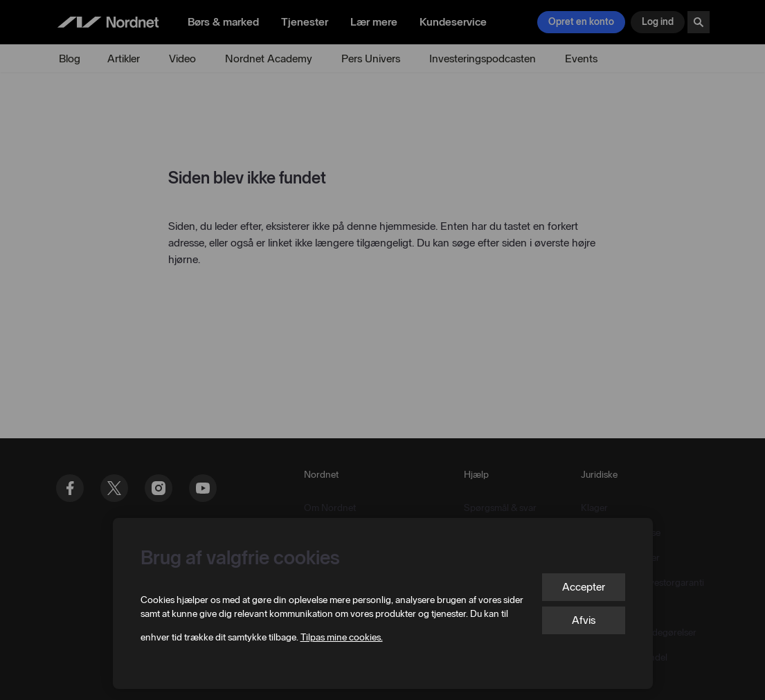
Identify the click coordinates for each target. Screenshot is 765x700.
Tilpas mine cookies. (342, 637)
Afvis (584, 620)
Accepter (584, 587)
